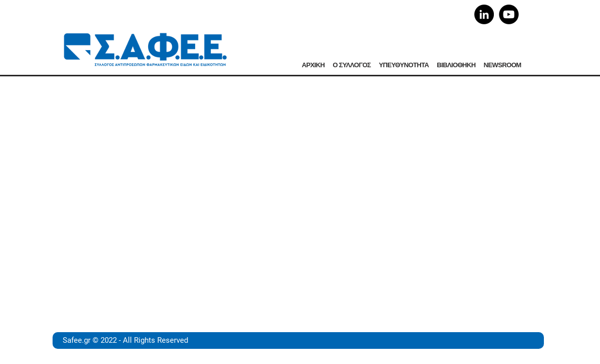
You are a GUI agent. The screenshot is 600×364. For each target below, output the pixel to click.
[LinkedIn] (484, 14)
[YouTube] (509, 14)
